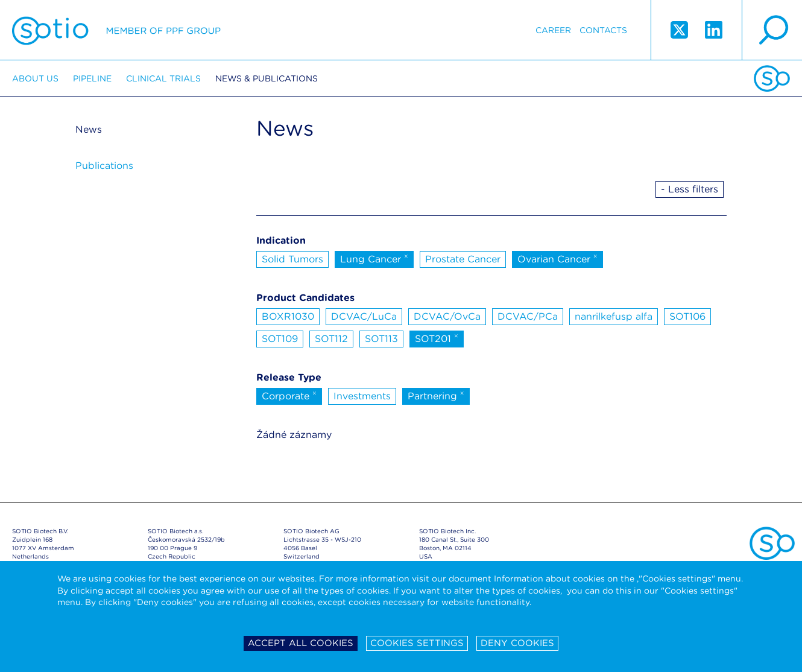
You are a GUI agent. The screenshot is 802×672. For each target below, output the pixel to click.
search (772, 30)
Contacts (603, 30)
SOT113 (381, 339)
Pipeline (92, 78)
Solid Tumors (292, 259)
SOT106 (687, 316)
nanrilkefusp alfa (614, 316)
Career (553, 30)
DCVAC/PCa (528, 316)
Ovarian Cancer (557, 258)
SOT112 (331, 339)
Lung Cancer (374, 258)
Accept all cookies (301, 643)
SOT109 (280, 339)
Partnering (436, 395)
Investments (362, 396)
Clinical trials (163, 78)
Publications (104, 166)
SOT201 (437, 338)
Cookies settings (417, 643)
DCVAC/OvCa (447, 316)
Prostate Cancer (463, 259)
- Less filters (690, 189)
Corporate (289, 395)
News (89, 129)
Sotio (116, 30)
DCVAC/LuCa (364, 316)
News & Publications (267, 78)
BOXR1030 (288, 316)
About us (35, 78)
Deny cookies (517, 643)
